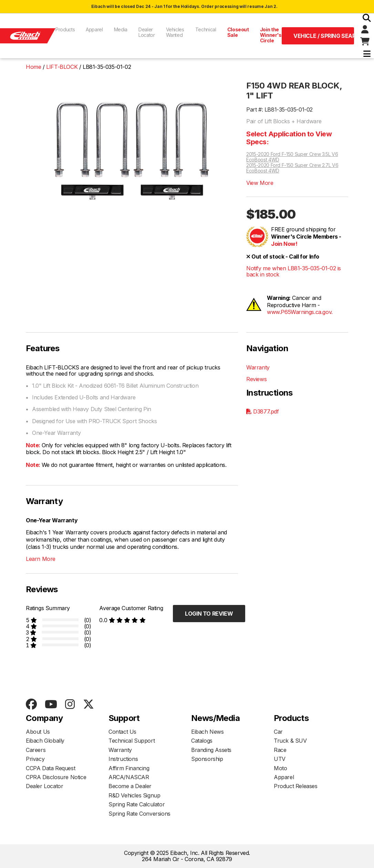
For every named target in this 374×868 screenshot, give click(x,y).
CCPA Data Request (50, 768)
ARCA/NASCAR (129, 777)
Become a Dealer (130, 786)
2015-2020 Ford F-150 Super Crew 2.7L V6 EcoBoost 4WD (292, 168)
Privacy (35, 759)
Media (121, 29)
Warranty (258, 367)
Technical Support (132, 741)
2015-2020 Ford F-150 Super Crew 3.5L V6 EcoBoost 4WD (292, 157)
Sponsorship (207, 759)
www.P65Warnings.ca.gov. (300, 312)
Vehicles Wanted (175, 32)
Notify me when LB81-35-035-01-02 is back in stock (294, 271)
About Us (38, 732)
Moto (280, 768)
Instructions (123, 759)
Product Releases (296, 786)
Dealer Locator (147, 32)
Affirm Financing (129, 768)
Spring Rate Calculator (137, 804)
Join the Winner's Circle (271, 35)
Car (278, 732)
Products (65, 29)
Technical (206, 29)
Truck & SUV (290, 741)
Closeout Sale (238, 32)
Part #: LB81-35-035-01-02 (279, 109)
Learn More (41, 559)
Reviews (256, 379)
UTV (280, 759)
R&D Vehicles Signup (134, 795)
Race (280, 750)
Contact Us (122, 732)
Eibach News (207, 732)
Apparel (94, 29)
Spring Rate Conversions (139, 814)
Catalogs (202, 741)
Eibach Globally (45, 741)
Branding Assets (211, 750)
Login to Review (209, 614)
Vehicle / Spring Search (324, 36)
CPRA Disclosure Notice (56, 777)
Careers (36, 750)
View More (260, 183)
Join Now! (284, 244)
